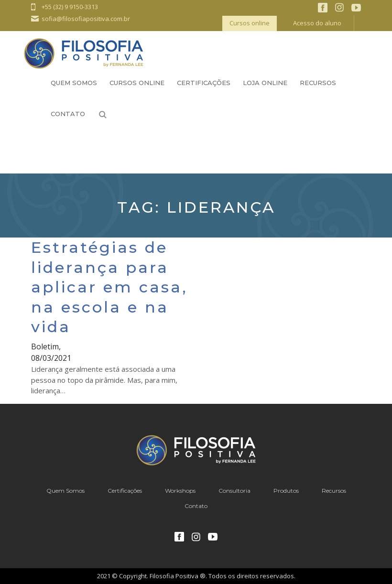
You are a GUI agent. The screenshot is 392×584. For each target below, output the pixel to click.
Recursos (318, 83)
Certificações (204, 83)
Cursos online (250, 23)
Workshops (180, 491)
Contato (68, 114)
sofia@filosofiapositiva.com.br (86, 19)
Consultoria (234, 491)
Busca (103, 115)
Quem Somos (74, 83)
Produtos (286, 491)
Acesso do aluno (317, 23)
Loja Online (265, 83)
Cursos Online (137, 83)
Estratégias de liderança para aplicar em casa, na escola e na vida (109, 287)
